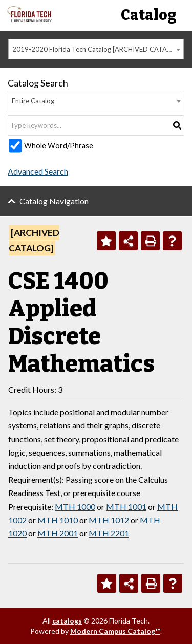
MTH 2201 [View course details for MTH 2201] (109, 533)
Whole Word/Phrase (59, 146)
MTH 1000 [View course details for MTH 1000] (75, 507)
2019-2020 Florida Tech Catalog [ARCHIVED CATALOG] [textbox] (97, 49)
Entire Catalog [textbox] (33, 101)
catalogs (67, 621)
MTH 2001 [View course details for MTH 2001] (58, 533)
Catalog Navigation (54, 201)
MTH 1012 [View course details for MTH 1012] (109, 520)
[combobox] (96, 49)
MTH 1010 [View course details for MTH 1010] (58, 520)
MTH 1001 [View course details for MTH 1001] (126, 507)
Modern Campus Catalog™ (115, 631)
